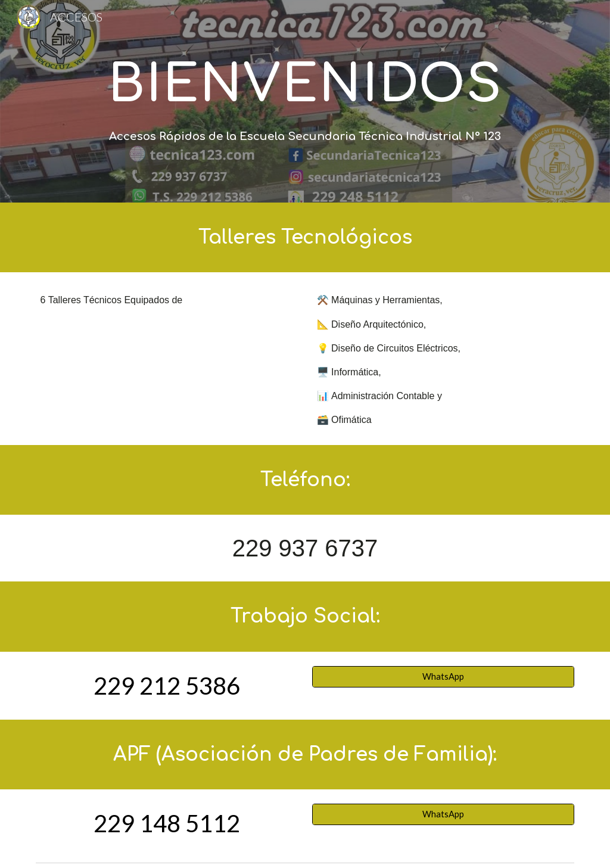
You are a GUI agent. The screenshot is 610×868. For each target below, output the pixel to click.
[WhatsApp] (444, 676)
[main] (305, 83)
